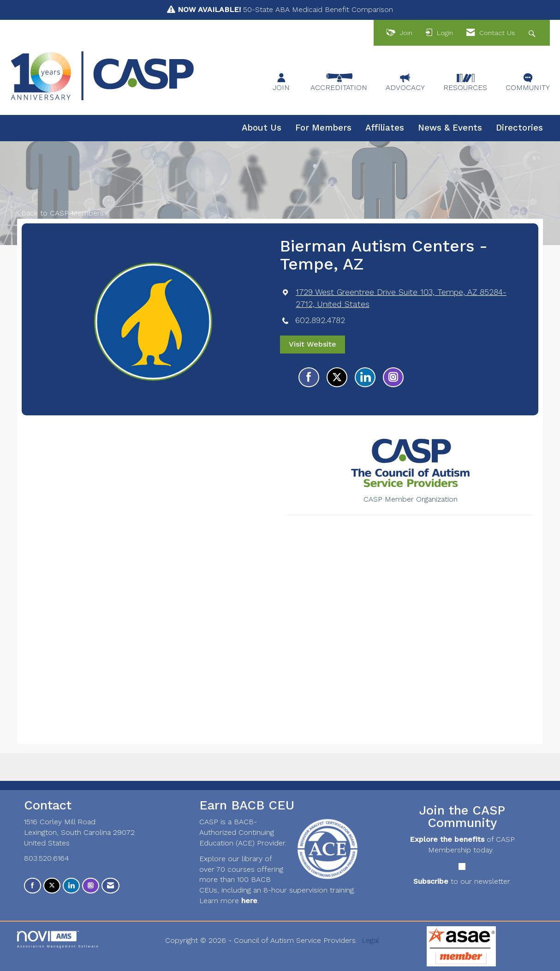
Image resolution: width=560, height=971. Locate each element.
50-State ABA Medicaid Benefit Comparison (285, 9)
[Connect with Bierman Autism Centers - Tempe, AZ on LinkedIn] (365, 378)
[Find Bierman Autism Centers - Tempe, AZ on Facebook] (309, 378)
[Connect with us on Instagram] (91, 886)
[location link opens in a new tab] (410, 298)
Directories (519, 128)
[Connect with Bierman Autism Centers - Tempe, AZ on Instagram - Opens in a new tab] (393, 378)
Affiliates (385, 128)
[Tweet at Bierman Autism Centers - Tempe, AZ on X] (337, 378)
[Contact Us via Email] (110, 886)
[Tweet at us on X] (52, 886)
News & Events (450, 128)
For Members (323, 128)
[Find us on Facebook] (33, 886)
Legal (370, 940)
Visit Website (313, 344)
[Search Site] (533, 33)
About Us (262, 128)
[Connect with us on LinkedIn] (71, 886)
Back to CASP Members (60, 213)
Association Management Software (58, 939)
